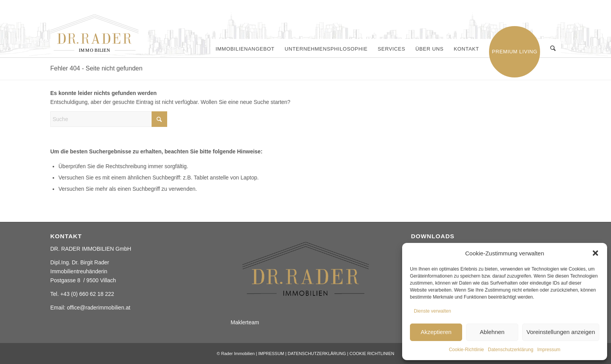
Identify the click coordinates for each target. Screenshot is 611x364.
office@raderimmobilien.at (99, 308)
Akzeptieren (436, 332)
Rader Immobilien (238, 353)
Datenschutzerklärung (511, 350)
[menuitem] (245, 49)
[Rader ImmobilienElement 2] (99, 34)
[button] (595, 253)
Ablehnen (492, 332)
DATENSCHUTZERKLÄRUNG (317, 353)
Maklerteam (245, 322)
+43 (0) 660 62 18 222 (87, 294)
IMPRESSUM (271, 353)
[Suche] (553, 49)
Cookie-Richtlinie (466, 350)
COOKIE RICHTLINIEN (372, 353)
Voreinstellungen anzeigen (561, 332)
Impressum (549, 350)
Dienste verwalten (432, 311)
